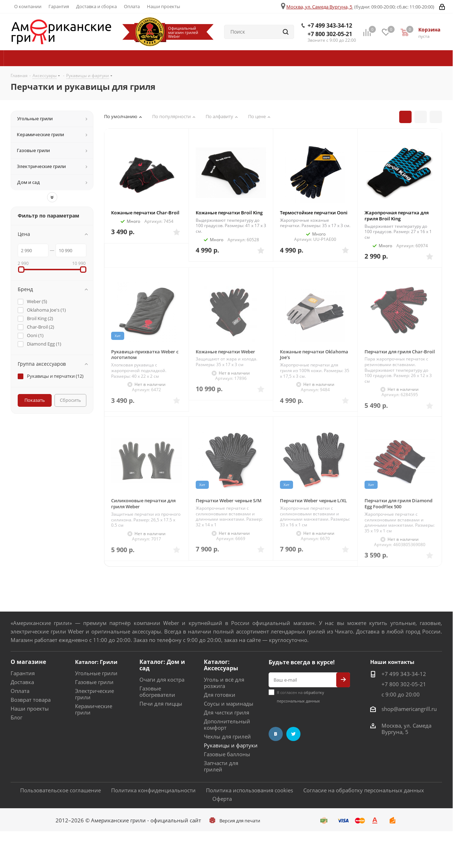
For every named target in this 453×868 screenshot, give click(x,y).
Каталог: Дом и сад (162, 665)
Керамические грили (94, 709)
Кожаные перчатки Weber (225, 352)
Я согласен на (300, 697)
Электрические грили (94, 694)
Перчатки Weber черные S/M (229, 500)
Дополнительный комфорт (227, 724)
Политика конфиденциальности (153, 790)
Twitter (293, 734)
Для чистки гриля (226, 712)
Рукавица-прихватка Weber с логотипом (145, 355)
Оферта (222, 799)
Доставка (22, 682)
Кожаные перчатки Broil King (229, 213)
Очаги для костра (162, 679)
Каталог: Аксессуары (221, 665)
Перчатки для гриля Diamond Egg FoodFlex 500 (398, 504)
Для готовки (220, 695)
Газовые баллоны (227, 754)
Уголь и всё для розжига (224, 683)
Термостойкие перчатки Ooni (314, 213)
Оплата (20, 691)
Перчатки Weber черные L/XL (313, 500)
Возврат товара (31, 700)
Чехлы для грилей (227, 736)
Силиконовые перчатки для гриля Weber (143, 504)
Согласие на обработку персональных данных (364, 790)
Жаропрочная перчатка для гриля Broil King (397, 216)
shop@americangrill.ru (409, 709)
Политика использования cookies (250, 790)
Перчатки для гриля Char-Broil (400, 352)
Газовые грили (94, 682)
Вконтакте (276, 734)
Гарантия (23, 673)
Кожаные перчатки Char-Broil (145, 213)
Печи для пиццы (161, 704)
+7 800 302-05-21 (330, 34)
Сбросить (70, 400)
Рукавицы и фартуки (231, 745)
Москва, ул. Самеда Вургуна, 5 (319, 7)
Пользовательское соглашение (61, 790)
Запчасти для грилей (221, 766)
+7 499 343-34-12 (330, 25)
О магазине (28, 662)
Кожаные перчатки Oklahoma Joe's (314, 355)
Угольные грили (96, 673)
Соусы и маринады (229, 704)
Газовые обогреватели (157, 691)
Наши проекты (30, 708)
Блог (16, 717)
